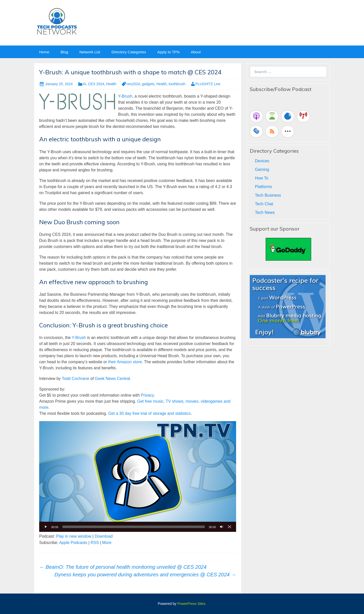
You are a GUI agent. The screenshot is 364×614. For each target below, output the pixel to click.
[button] (138, 476)
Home (44, 52)
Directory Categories (129, 52)
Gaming (262, 169)
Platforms (263, 187)
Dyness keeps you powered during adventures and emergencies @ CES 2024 (145, 575)
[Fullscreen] (230, 527)
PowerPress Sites (191, 604)
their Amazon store (125, 362)
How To (261, 178)
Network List (90, 52)
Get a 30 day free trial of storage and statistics (149, 413)
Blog (64, 52)
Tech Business (268, 195)
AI (84, 84)
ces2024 (133, 84)
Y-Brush (125, 96)
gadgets (148, 84)
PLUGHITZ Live (208, 84)
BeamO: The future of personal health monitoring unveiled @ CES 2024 (123, 567)
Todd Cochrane (76, 379)
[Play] (46, 527)
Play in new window (74, 536)
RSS (95, 543)
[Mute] (221, 527)
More (107, 543)
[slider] (134, 527)
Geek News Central (112, 379)
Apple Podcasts (73, 543)
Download (104, 536)
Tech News (265, 212)
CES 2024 (96, 84)
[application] (138, 476)
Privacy (147, 395)
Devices (262, 161)
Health (111, 84)
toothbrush (177, 84)
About (196, 52)
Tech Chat (264, 204)
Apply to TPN (168, 52)
